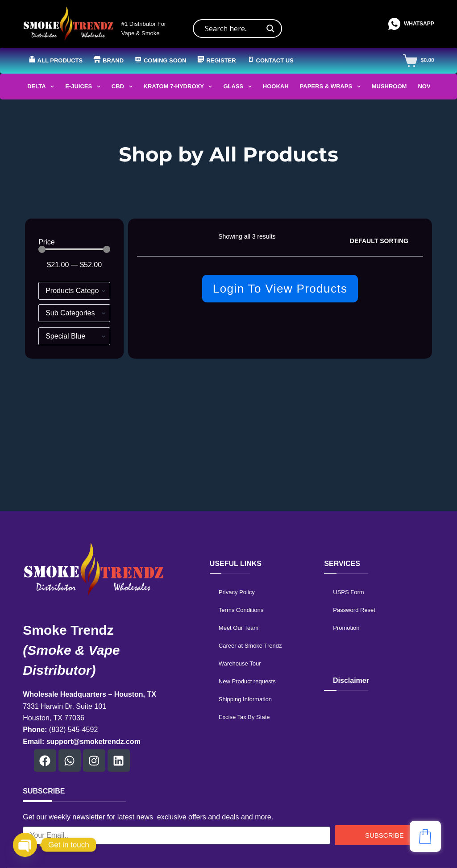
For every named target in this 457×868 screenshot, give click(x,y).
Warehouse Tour (240, 663)
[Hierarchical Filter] (74, 291)
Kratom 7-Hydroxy (180, 87)
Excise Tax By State (244, 717)
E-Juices (85, 87)
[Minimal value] (74, 249)
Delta (42, 87)
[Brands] (74, 336)
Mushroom (389, 86)
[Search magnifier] (270, 29)
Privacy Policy (237, 592)
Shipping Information (245, 699)
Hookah (276, 86)
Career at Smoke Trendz (250, 646)
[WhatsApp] (411, 24)
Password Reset (354, 610)
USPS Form (348, 592)
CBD (124, 87)
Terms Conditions (241, 610)
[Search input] (233, 29)
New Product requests (247, 681)
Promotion (346, 628)
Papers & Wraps (332, 87)
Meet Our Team (239, 628)
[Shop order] (383, 241)
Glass (239, 87)
